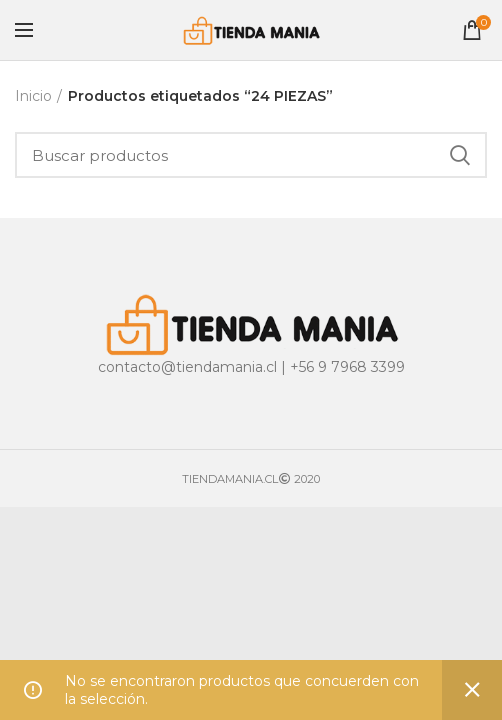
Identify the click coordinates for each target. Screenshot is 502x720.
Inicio (33, 96)
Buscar (460, 155)
